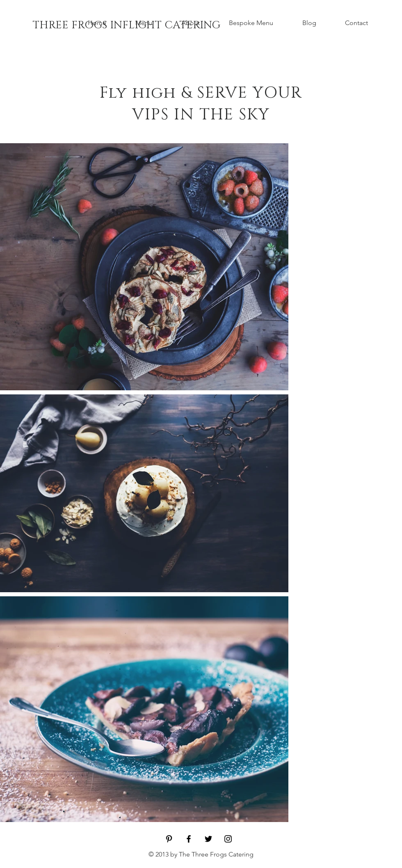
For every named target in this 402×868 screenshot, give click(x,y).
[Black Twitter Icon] (208, 839)
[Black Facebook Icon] (189, 839)
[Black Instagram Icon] (228, 839)
